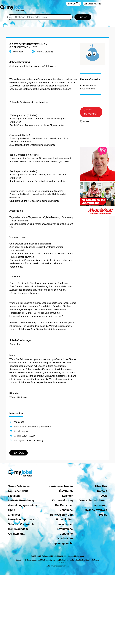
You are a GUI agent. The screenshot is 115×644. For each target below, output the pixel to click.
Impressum (100, 505)
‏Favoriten (74, 4)
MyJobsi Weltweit (96, 510)
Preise (103, 515)
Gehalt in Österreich (21, 524)
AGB (104, 496)
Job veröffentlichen (93, 4)
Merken (86, 121)
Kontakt (102, 491)
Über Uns (101, 486)
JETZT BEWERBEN (91, 112)
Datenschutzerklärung (93, 500)
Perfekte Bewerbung (21, 500)
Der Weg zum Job (61, 515)
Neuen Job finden (19, 486)
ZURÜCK (19, 453)
